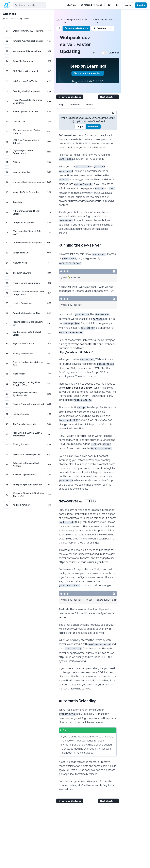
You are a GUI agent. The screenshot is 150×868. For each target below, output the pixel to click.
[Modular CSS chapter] (27, 122)
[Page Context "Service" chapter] (27, 344)
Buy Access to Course (76, 28)
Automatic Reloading (78, 701)
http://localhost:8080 (84, 344)
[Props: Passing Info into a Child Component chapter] (27, 101)
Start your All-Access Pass (88, 73)
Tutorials (70, 5)
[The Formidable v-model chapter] (27, 424)
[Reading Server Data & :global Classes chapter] (27, 333)
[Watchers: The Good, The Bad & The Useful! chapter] (27, 495)
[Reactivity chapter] (27, 202)
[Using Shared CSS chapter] (27, 253)
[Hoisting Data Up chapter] (27, 414)
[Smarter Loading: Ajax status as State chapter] (27, 364)
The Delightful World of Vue (106, 21)
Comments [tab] (75, 105)
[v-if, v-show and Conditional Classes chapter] (27, 212)
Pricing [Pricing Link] (98, 5)
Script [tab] (62, 105)
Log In (128, 5)
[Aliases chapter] (27, 162)
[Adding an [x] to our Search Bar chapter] (27, 485)
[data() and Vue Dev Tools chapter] (27, 81)
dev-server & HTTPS (77, 501)
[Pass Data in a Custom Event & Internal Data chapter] (27, 434)
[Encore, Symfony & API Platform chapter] (27, 31)
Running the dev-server (80, 245)
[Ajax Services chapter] (27, 374)
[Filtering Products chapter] (27, 444)
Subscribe (93, 127)
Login (80, 127)
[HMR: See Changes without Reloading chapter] (27, 142)
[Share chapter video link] (93, 53)
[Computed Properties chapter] (27, 222)
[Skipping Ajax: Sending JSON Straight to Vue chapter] (27, 384)
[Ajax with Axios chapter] (27, 263)
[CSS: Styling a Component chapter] (27, 71)
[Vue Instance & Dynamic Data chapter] (27, 51)
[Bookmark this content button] (59, 28)
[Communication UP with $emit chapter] (27, 243)
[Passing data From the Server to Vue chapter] (27, 323)
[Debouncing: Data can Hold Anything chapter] (27, 465)
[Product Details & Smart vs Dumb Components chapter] (27, 293)
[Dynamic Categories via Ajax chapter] (27, 313)
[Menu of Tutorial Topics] (77, 5)
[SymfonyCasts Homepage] (8, 5)
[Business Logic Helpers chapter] (27, 475)
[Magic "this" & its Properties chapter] (27, 192)
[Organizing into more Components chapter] (27, 152)
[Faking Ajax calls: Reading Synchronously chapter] (27, 394)
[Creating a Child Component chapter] (27, 91)
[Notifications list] (109, 5)
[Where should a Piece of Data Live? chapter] (27, 233)
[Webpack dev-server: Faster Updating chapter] (27, 132)
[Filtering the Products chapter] (27, 354)
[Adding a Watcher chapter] (27, 505)
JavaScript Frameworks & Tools (75, 21)
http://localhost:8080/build (75, 352)
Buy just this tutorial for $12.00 (88, 81)
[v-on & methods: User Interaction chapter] (27, 182)
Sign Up (141, 5)
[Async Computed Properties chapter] (27, 454)
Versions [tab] (89, 105)
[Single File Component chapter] (27, 61)
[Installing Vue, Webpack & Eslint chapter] (27, 41)
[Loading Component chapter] (27, 303)
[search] (30, 5)
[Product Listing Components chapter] (27, 283)
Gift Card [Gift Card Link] (86, 5)
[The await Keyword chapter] (27, 273)
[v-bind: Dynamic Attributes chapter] (27, 112)
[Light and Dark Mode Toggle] (117, 5)
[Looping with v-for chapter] (27, 172)
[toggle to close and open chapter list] (50, 14)
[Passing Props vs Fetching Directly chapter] (27, 404)
